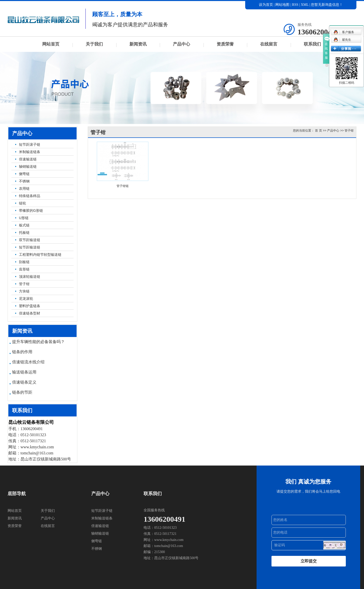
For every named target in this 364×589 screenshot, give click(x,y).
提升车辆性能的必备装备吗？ (38, 342)
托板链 (24, 233)
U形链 (24, 218)
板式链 (24, 225)
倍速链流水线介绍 (28, 362)
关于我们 (94, 44)
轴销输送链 (28, 166)
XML (305, 5)
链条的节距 (22, 392)
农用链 (24, 188)
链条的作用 (22, 352)
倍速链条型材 (30, 313)
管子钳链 (123, 186)
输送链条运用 (24, 372)
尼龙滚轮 (26, 299)
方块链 (24, 291)
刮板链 (24, 262)
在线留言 (269, 44)
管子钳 (24, 284)
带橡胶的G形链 (31, 211)
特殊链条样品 (30, 196)
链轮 (22, 203)
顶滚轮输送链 (30, 277)
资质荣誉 (225, 44)
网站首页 (51, 44)
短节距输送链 (30, 247)
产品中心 (181, 44)
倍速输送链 (28, 159)
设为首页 (266, 5)
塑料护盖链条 (30, 306)
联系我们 (312, 44)
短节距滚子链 (30, 144)
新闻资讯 (138, 44)
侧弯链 (24, 174)
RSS (295, 5)
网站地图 (283, 5)
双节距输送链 (30, 240)
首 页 (318, 131)
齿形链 (24, 269)
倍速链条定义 (24, 382)
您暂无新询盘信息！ (327, 5)
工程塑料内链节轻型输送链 (40, 255)
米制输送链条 (30, 152)
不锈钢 (24, 181)
